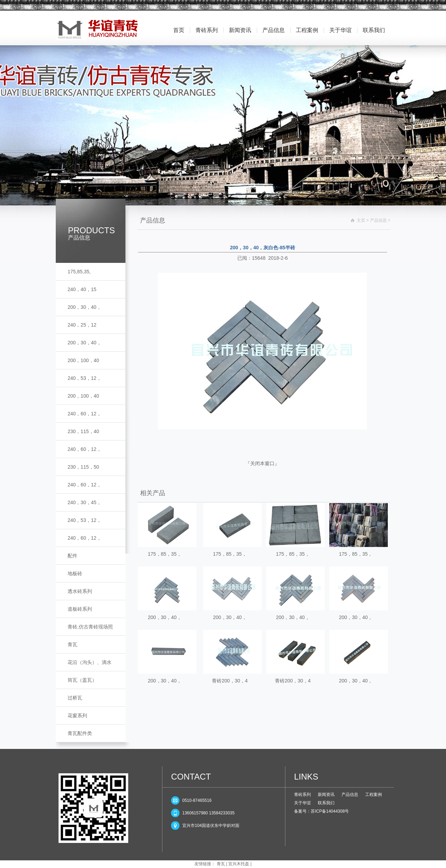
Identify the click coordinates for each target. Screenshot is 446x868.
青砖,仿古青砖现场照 (90, 627)
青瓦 (72, 644)
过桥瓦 (75, 698)
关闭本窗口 (262, 463)
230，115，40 (83, 431)
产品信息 (274, 30)
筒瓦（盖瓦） (82, 680)
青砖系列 (207, 30)
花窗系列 (77, 715)
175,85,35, (79, 272)
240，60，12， (84, 414)
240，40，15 (82, 289)
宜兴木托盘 (239, 864)
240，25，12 (82, 325)
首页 (179, 30)
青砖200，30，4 (230, 681)
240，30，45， (84, 502)
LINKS (306, 777)
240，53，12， (84, 378)
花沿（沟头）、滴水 (90, 662)
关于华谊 (340, 30)
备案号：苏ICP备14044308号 (321, 811)
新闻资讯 (240, 30)
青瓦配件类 (80, 733)
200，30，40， (84, 307)
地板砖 (75, 573)
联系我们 (374, 30)
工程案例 (307, 30)
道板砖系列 (80, 609)
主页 (361, 220)
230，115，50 (83, 467)
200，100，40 (83, 360)
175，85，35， (165, 554)
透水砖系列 (80, 591)
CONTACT (191, 777)
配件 (72, 556)
